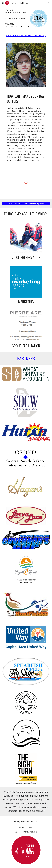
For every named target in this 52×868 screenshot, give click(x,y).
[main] (26, 35)
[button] (3, 3)
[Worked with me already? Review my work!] (26, 204)
